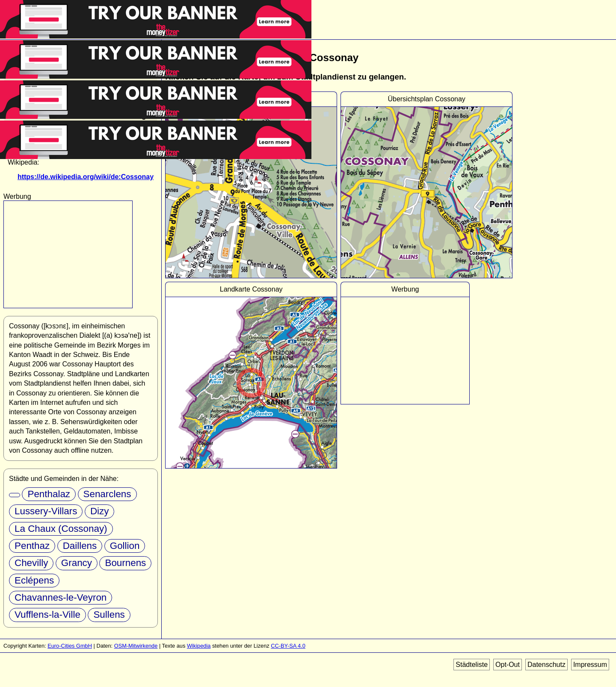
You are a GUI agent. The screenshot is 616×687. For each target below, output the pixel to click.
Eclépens (34, 580)
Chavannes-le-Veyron (61, 597)
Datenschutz (546, 665)
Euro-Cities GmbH (70, 646)
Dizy (100, 511)
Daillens (80, 546)
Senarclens (107, 494)
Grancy (77, 563)
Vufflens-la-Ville (47, 615)
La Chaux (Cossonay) (61, 529)
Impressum (590, 665)
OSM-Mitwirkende (136, 646)
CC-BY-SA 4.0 (288, 646)
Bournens (125, 563)
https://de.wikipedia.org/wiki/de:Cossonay (86, 177)
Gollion (125, 546)
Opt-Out (508, 665)
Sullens (109, 615)
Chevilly (31, 563)
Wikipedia (199, 646)
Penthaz (32, 546)
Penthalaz (49, 494)
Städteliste (472, 665)
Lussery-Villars (46, 511)
